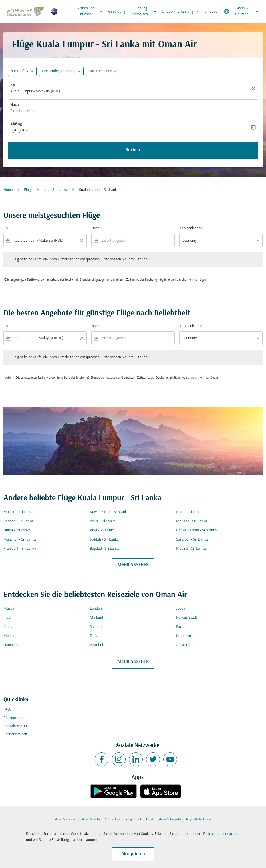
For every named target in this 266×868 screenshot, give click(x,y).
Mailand (96, 618)
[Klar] (254, 88)
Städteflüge (113, 820)
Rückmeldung (14, 718)
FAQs (8, 710)
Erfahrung (190, 11)
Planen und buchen (91, 11)
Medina (9, 636)
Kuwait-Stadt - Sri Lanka (109, 512)
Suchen (133, 150)
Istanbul (96, 645)
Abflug (16, 124)
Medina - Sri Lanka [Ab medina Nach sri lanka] (191, 549)
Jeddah (182, 609)
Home (8, 190)
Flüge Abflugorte (170, 820)
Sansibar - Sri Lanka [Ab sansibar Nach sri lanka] (192, 540)
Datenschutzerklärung (221, 834)
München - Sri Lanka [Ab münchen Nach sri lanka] (20, 540)
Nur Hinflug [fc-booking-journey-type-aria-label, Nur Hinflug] (19, 71)
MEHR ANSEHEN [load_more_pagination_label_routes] (133, 565)
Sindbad (211, 12)
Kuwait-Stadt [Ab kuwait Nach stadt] (187, 618)
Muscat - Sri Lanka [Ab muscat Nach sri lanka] (18, 512)
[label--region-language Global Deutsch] (242, 11)
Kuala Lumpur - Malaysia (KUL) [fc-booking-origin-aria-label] (35, 91)
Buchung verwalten (146, 11)
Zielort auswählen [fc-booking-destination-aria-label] (24, 111)
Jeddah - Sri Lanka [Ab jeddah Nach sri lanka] (104, 540)
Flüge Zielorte (90, 820)
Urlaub (167, 12)
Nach (15, 105)
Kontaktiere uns (16, 726)
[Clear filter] (82, 240)
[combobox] (45, 241)
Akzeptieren (133, 854)
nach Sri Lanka (55, 190)
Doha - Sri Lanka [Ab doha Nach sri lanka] (189, 512)
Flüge (28, 190)
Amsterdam (185, 645)
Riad (7, 618)
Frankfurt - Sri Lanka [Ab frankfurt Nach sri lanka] (20, 549)
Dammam (11, 645)
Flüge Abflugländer (199, 820)
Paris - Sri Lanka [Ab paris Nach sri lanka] (103, 521)
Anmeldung (116, 12)
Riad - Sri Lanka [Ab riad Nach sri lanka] (102, 530)
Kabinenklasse (191, 228)
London (96, 609)
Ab (13, 85)
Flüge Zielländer (65, 820)
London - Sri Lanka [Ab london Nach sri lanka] (18, 521)
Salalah (96, 627)
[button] (61, 71)
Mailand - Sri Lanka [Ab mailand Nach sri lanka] (192, 521)
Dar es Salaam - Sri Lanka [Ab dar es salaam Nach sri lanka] (196, 530)
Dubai (95, 636)
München (184, 636)
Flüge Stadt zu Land (139, 820)
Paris (180, 627)
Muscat (10, 609)
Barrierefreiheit (15, 734)
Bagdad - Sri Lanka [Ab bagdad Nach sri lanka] (105, 549)
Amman (9, 627)
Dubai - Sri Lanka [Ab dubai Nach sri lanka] (17, 530)
